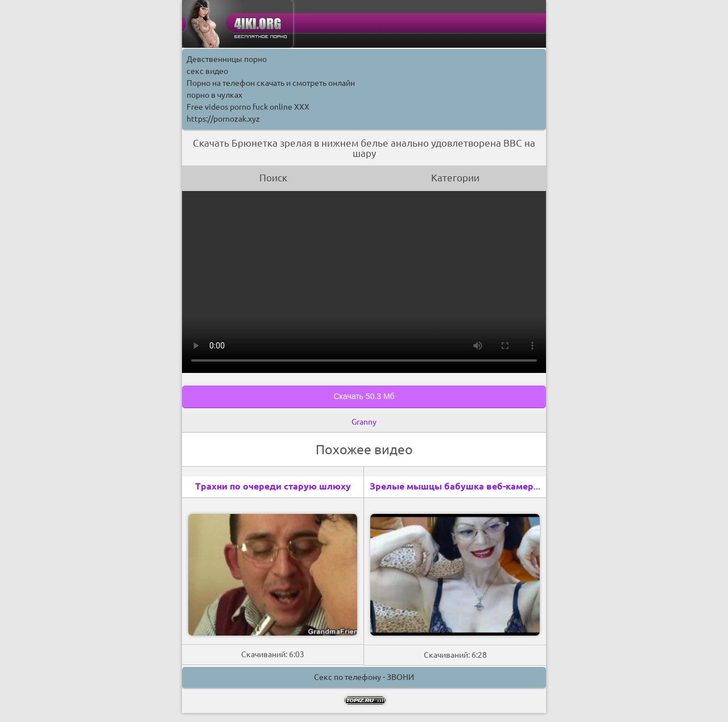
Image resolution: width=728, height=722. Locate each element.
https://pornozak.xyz (223, 119)
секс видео (207, 71)
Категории (455, 178)
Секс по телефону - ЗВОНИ (364, 677)
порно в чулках (214, 95)
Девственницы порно (227, 59)
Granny (364, 422)
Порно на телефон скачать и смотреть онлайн (271, 83)
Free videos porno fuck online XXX (248, 107)
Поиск (273, 178)
